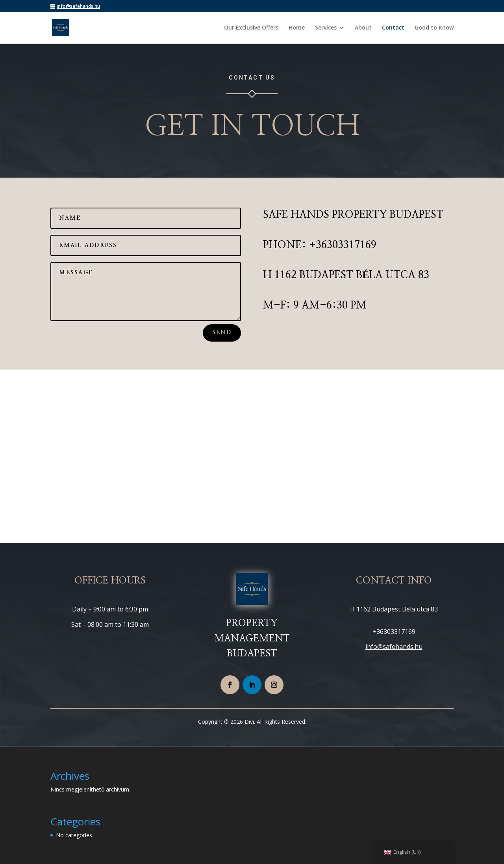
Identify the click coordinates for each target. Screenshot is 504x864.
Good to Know (434, 28)
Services (326, 28)
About (363, 28)
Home (297, 28)
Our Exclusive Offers (251, 28)
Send (222, 333)
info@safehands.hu (394, 647)
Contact (393, 28)
